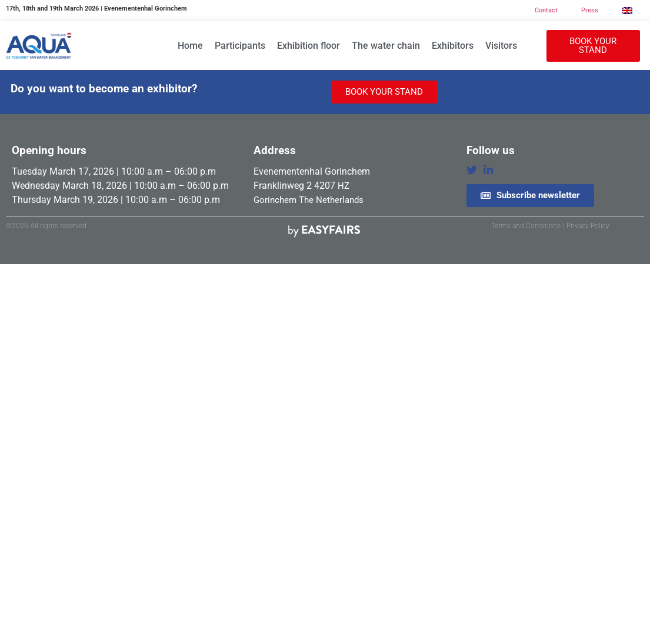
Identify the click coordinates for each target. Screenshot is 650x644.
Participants (240, 46)
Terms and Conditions (526, 226)
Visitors (501, 46)
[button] (593, 46)
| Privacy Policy (586, 226)
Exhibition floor (309, 46)
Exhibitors (453, 46)
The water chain (386, 46)
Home (190, 46)
